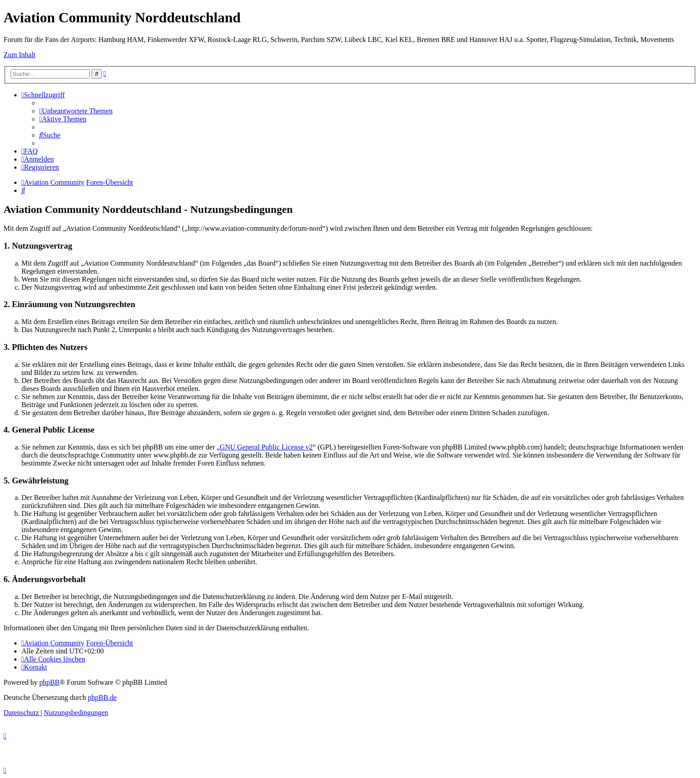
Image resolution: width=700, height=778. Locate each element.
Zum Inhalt (20, 55)
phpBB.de (102, 697)
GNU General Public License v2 (266, 447)
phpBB (49, 682)
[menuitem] (76, 111)
